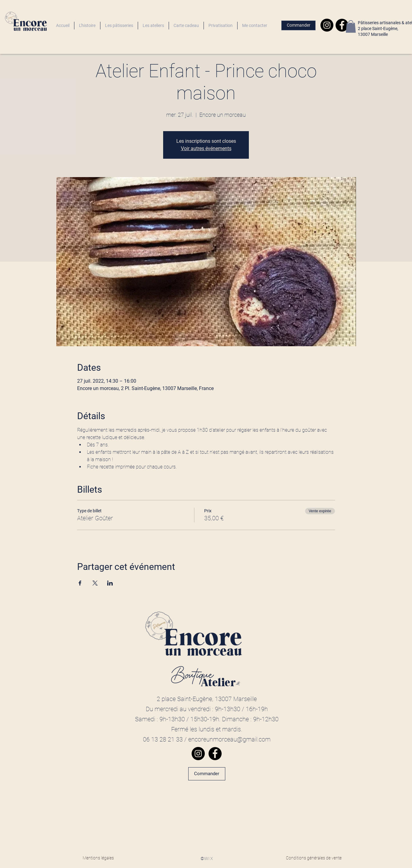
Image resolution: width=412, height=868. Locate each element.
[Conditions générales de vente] (314, 858)
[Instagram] (327, 25)
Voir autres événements (206, 148)
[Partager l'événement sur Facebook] (80, 583)
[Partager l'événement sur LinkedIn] (110, 583)
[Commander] (298, 25)
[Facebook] (342, 25)
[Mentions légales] (98, 858)
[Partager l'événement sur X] (95, 583)
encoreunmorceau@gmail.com (229, 739)
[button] (351, 27)
